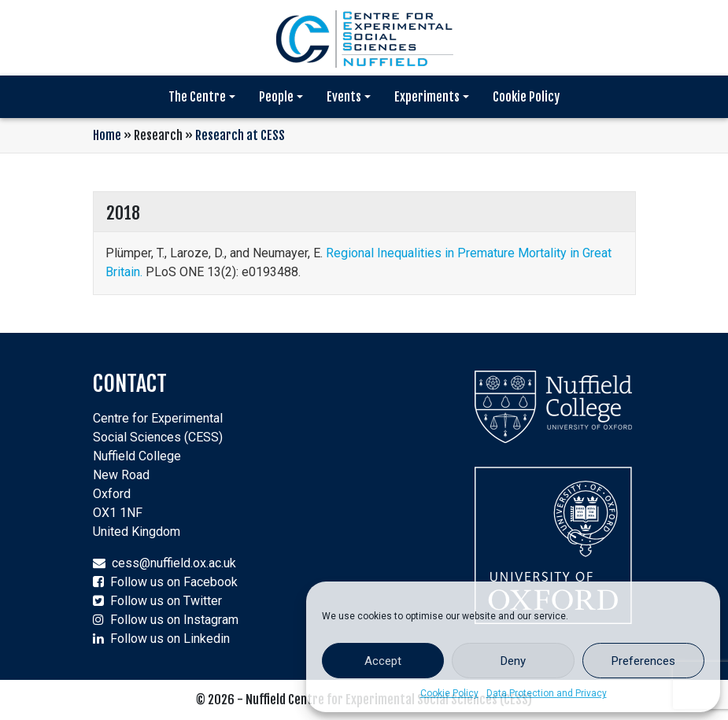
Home (107, 135)
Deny (513, 661)
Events (344, 97)
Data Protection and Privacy (547, 693)
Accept (383, 661)
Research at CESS (240, 135)
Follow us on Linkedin (170, 639)
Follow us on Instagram (174, 620)
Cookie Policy (449, 693)
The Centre (197, 97)
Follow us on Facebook (174, 582)
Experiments (427, 97)
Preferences (643, 661)
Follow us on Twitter (166, 601)
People (276, 97)
